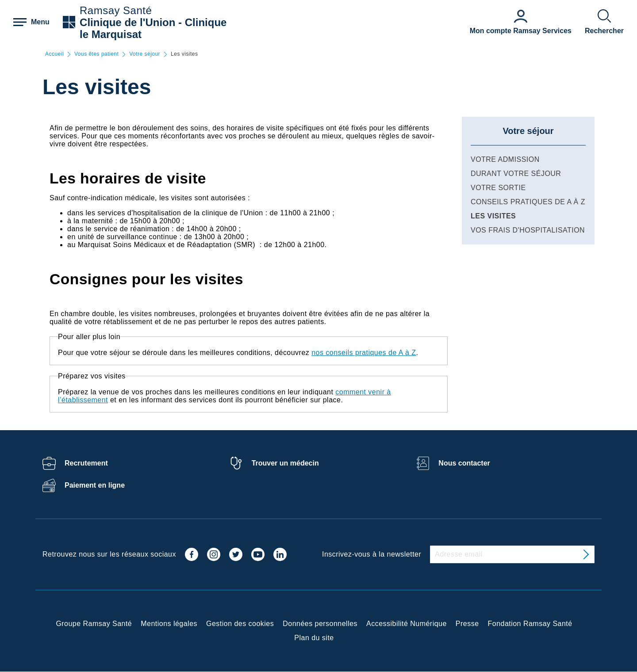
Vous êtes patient (96, 54)
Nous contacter (464, 463)
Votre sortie (498, 188)
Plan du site (314, 638)
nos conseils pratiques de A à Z (364, 353)
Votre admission (505, 159)
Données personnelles (320, 624)
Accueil (54, 54)
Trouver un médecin (285, 463)
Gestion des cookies (240, 624)
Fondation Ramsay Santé (530, 624)
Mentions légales (169, 624)
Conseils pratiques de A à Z (528, 202)
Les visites (493, 216)
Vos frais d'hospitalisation (528, 230)
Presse (467, 624)
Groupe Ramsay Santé (94, 624)
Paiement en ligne (95, 485)
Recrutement (86, 463)
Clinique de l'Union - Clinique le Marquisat (153, 28)
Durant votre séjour (516, 174)
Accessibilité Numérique (407, 624)
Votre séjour (145, 54)
